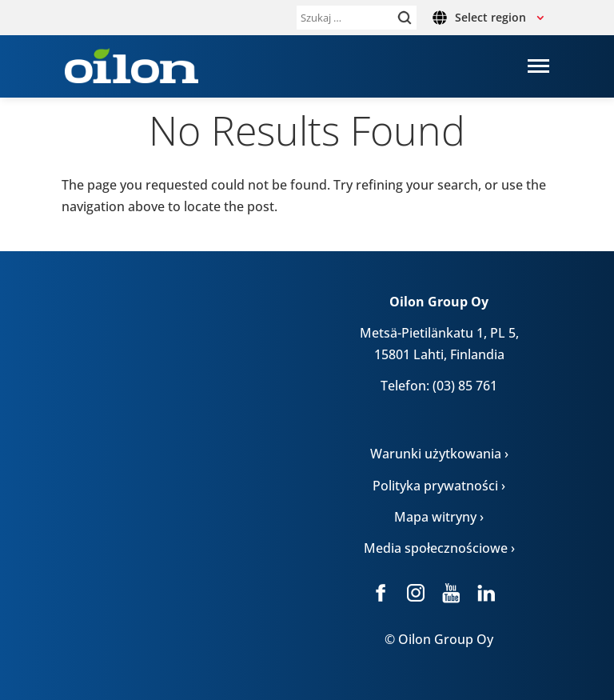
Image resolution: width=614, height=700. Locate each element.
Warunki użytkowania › (439, 454)
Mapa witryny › (439, 517)
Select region (490, 17)
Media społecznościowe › (439, 548)
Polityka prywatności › (439, 486)
